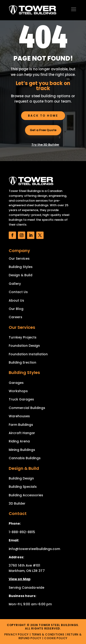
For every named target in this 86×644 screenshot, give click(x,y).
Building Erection (22, 362)
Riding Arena (19, 441)
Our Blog (16, 309)
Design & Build (21, 275)
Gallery (15, 284)
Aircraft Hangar (22, 433)
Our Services (19, 259)
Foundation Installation (28, 354)
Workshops (18, 391)
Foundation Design (24, 346)
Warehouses (19, 416)
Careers (15, 317)
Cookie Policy (56, 638)
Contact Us (18, 292)
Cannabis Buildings (25, 458)
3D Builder (17, 503)
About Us (16, 300)
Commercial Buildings (27, 408)
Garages (16, 383)
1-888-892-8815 (22, 532)
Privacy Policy (17, 634)
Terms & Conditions (48, 634)
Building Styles (21, 267)
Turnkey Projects (23, 337)
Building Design (21, 478)
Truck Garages (21, 399)
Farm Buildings (21, 425)
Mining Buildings (22, 450)
